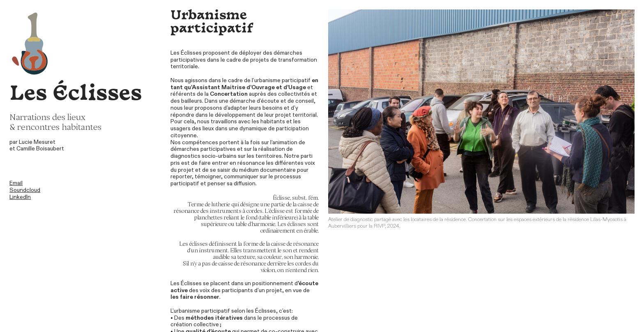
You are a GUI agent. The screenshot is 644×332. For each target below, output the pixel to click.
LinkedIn (20, 197)
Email (16, 183)
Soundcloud (25, 190)
